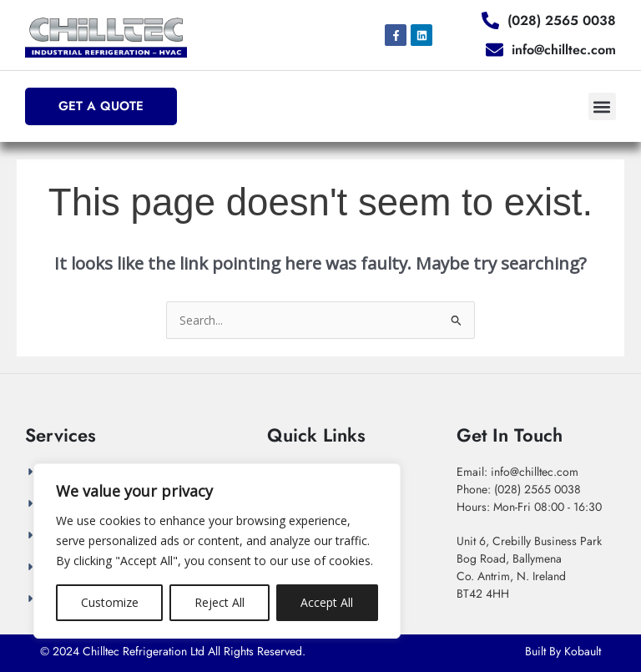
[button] (602, 106)
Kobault (583, 651)
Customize (110, 602)
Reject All (220, 602)
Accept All (327, 602)
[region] (217, 551)
